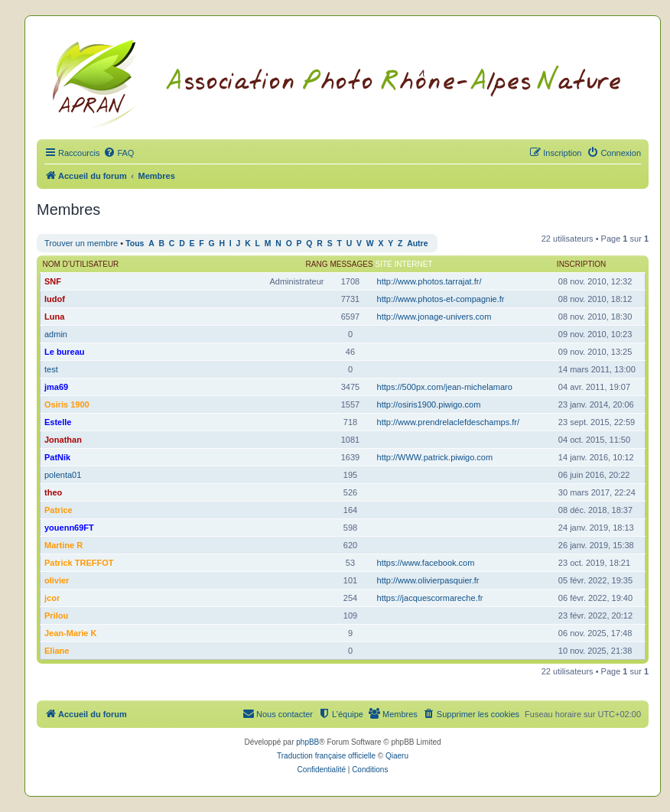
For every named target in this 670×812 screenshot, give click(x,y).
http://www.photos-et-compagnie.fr (441, 299)
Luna (54, 317)
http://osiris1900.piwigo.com (429, 404)
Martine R (63, 545)
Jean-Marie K (70, 633)
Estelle (58, 422)
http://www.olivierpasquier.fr (428, 580)
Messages (351, 264)
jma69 (56, 387)
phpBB (307, 742)
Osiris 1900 (67, 404)
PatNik (57, 457)
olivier (57, 580)
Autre (417, 244)
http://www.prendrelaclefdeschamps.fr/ (448, 422)
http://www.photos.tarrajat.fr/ (429, 281)
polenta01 (63, 475)
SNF (53, 281)
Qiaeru (397, 756)
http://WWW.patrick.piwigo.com (435, 457)
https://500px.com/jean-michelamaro (445, 387)
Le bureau (65, 352)
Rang (317, 264)
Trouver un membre (81, 243)
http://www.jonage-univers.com (434, 317)
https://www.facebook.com (426, 563)
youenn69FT (69, 528)
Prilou (56, 615)
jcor (52, 598)
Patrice (59, 510)
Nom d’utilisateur (81, 264)
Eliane (57, 651)
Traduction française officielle (326, 756)
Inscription (581, 264)
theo (53, 492)
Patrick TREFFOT (79, 563)
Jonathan (63, 440)
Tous (135, 244)
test (51, 369)
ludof (55, 299)
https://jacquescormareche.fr (430, 598)
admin (56, 334)
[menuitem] (119, 153)
